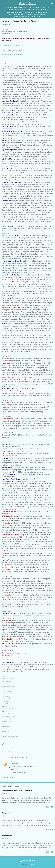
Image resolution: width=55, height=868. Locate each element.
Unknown (12, 763)
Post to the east (7, 50)
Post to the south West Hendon (12, 55)
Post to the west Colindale (11, 45)
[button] (52, 21)
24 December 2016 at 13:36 (18, 773)
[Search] (52, 4)
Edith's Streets (28, 4)
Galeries (32, 864)
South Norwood (7, 835)
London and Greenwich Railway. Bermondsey (17, 790)
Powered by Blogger (27, 861)
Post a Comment (9, 777)
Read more (50, 807)
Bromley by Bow (7, 813)
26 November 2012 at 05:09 (18, 758)
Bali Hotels (13, 752)
